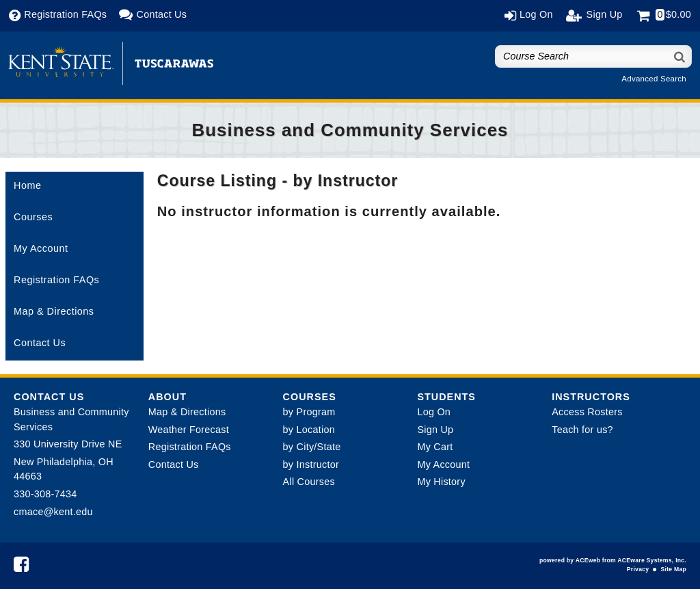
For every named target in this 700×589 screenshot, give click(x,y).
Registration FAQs (56, 280)
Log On (434, 412)
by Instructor (311, 464)
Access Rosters (587, 412)
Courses (33, 217)
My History (441, 482)
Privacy (638, 569)
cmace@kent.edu (53, 512)
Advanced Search (654, 79)
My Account (41, 248)
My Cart (435, 447)
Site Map (674, 569)
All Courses (309, 482)
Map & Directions (54, 311)
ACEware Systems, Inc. (652, 560)
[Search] (680, 56)
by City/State (312, 447)
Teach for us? (582, 430)
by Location (309, 430)
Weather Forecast (189, 430)
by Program (309, 412)
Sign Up (435, 430)
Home (27, 185)
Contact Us (40, 343)
